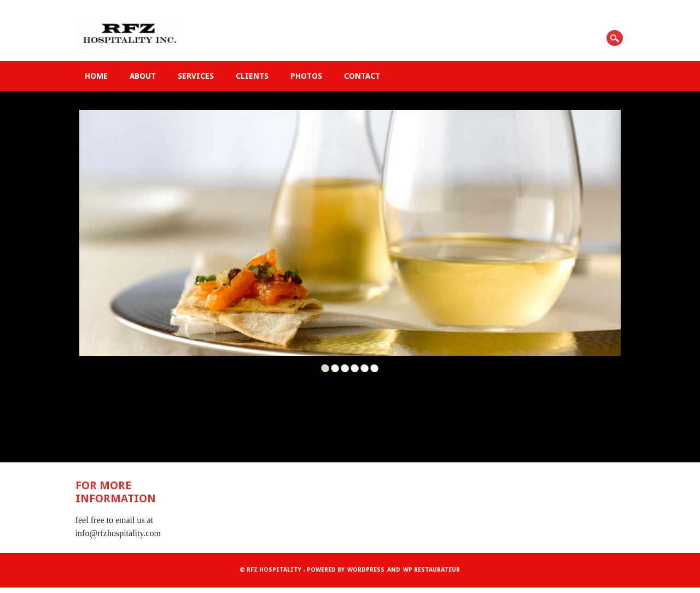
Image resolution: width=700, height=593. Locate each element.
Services (196, 76)
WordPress (366, 570)
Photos (306, 76)
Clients (252, 76)
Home (96, 76)
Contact (362, 76)
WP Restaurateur (431, 570)
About (143, 76)
